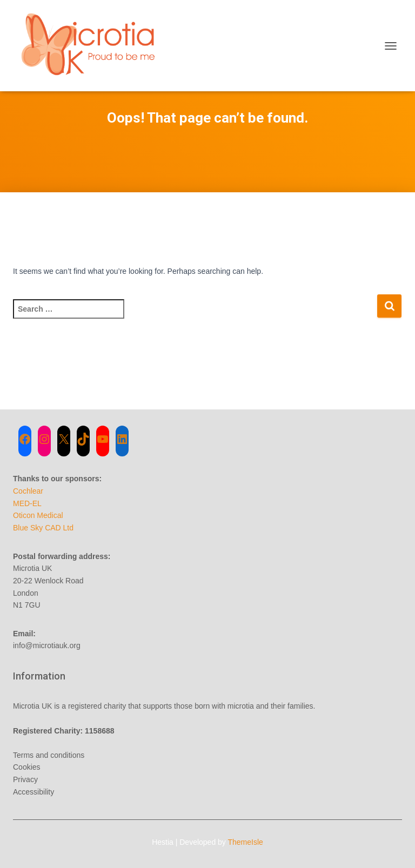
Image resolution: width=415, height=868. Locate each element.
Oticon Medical (38, 515)
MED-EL (27, 503)
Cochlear (28, 491)
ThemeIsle (246, 842)
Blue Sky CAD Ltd (43, 528)
